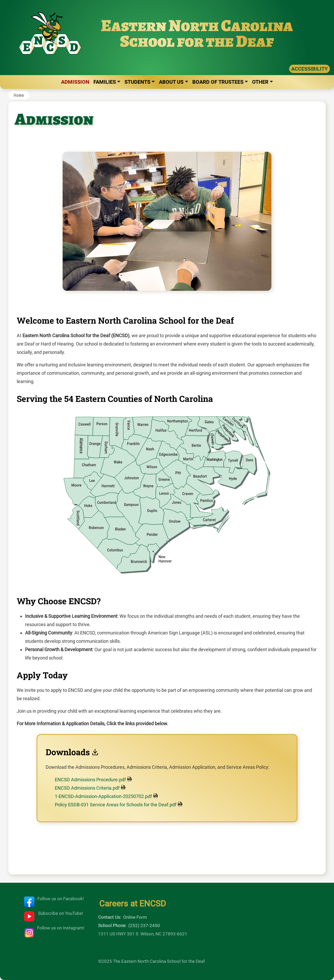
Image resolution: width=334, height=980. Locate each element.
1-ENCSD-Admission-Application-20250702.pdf (103, 796)
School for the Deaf (197, 41)
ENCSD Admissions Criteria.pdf (87, 788)
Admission (75, 82)
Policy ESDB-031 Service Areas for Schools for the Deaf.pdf (116, 805)
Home (19, 95)
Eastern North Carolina (197, 25)
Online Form (135, 917)
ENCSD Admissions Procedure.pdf (90, 780)
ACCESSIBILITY (309, 69)
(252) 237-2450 (144, 925)
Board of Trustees (218, 82)
